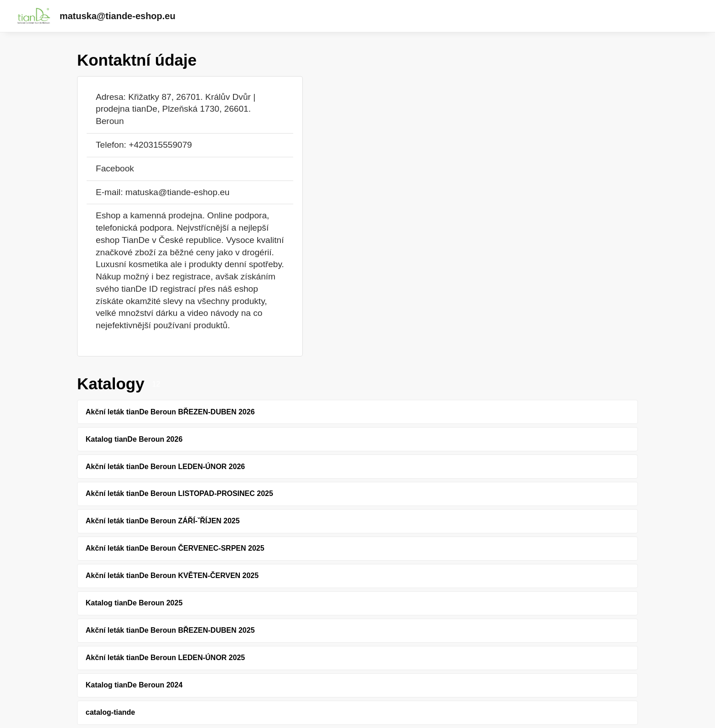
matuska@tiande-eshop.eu (118, 16)
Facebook (115, 168)
